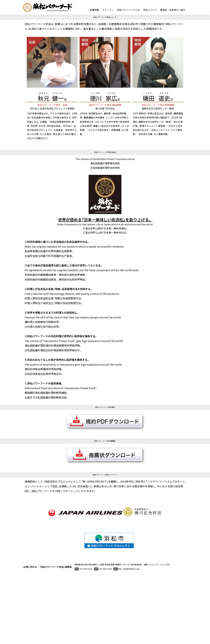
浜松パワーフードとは (128, 10)
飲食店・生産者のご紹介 (173, 10)
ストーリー (108, 10)
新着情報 (94, 10)
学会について (150, 10)
